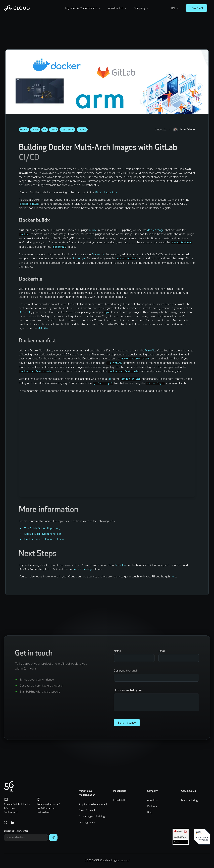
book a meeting (82, 569)
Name (117, 651)
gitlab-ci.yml (79, 258)
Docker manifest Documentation (44, 539)
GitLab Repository (106, 192)
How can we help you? (128, 690)
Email (162, 651)
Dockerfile (98, 254)
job (110, 379)
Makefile (43, 328)
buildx (93, 230)
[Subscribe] (53, 837)
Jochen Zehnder (184, 130)
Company (126, 671)
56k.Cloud (121, 565)
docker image (155, 230)
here (174, 576)
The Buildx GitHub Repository (42, 528)
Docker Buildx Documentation (43, 534)
